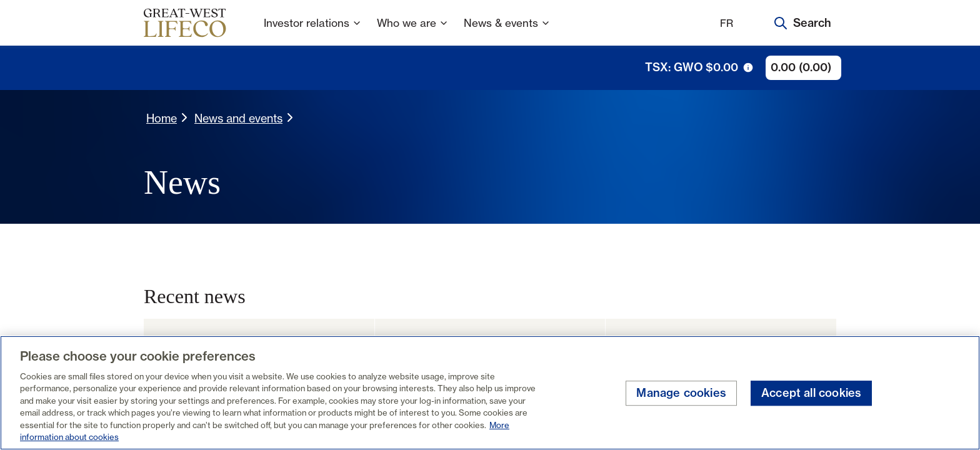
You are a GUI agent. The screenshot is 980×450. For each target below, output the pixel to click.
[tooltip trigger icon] (748, 67)
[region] (490, 393)
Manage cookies (681, 393)
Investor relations (313, 31)
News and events (238, 118)
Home (162, 118)
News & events (507, 31)
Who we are (413, 31)
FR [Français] (727, 23)
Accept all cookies (811, 393)
